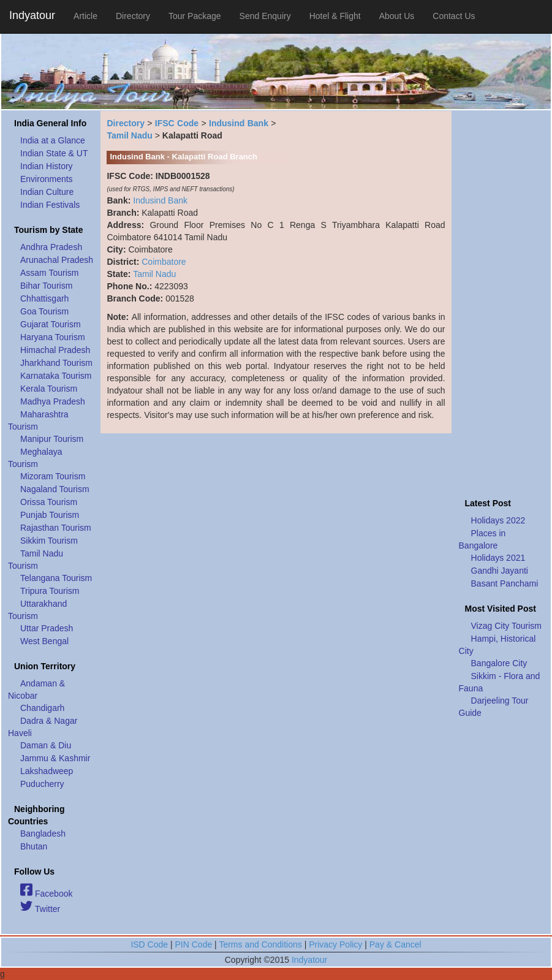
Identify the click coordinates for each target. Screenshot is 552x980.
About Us (397, 16)
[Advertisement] (501, 301)
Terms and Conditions (260, 944)
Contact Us (454, 16)
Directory (133, 16)
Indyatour (32, 15)
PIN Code (194, 944)
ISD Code (149, 944)
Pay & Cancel (395, 944)
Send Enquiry (265, 16)
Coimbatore (164, 262)
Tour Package (195, 16)
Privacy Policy (335, 944)
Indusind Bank (239, 123)
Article (85, 16)
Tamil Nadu (129, 135)
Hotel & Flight (335, 16)
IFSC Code (177, 123)
